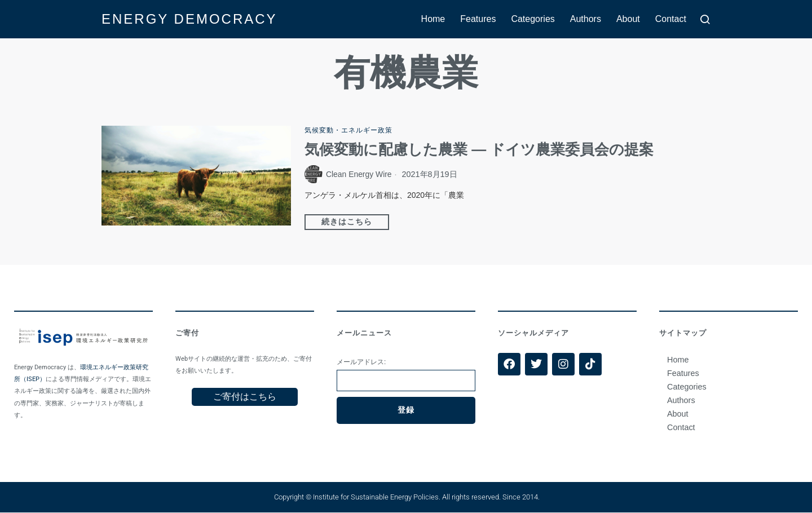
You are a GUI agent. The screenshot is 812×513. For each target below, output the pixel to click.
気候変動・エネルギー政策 (348, 130)
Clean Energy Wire (360, 175)
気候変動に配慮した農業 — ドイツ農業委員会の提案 (479, 150)
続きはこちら (347, 222)
